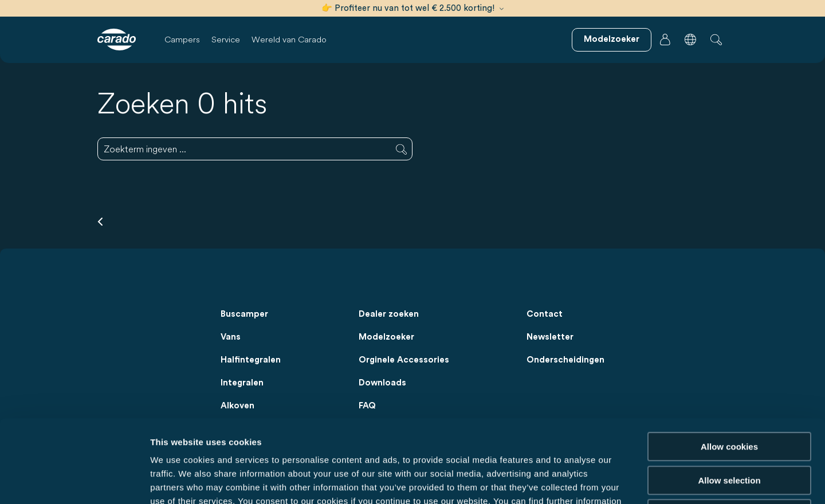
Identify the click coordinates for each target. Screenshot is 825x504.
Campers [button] (182, 39)
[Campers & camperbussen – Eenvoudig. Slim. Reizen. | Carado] (117, 40)
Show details (601, 481)
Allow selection (729, 398)
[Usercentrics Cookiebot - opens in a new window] (74, 482)
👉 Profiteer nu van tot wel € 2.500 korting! (412, 8)
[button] (690, 40)
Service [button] (226, 39)
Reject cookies (729, 431)
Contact (545, 314)
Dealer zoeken (389, 314)
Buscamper (244, 314)
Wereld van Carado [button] (289, 39)
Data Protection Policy (225, 432)
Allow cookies (729, 364)
